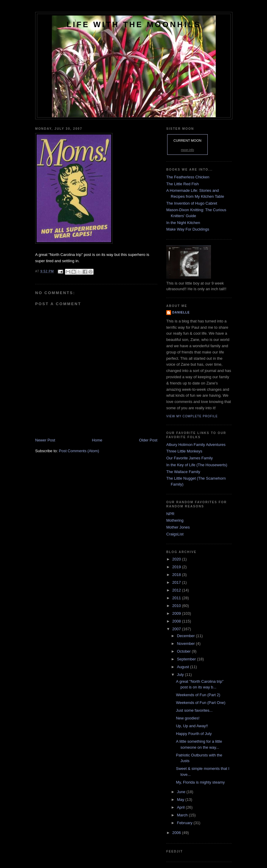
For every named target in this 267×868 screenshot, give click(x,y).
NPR (170, 514)
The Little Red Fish (183, 184)
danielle (181, 312)
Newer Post (45, 440)
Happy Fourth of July (194, 734)
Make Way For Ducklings (188, 229)
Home (97, 440)
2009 (177, 613)
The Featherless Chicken (188, 177)
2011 (177, 598)
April (181, 807)
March (183, 815)
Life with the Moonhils (134, 24)
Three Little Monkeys (184, 451)
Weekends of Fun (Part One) (201, 703)
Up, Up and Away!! (192, 726)
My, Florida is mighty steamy (200, 782)
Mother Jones (178, 527)
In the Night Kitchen (183, 223)
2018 (177, 575)
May (181, 800)
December (187, 636)
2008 (177, 621)
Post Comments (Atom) (79, 451)
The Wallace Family (183, 472)
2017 (177, 582)
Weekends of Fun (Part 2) (198, 695)
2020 (177, 559)
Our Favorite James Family (190, 458)
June (182, 792)
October (184, 651)
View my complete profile (192, 416)
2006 (177, 833)
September (187, 659)
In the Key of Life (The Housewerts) (197, 465)
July (181, 675)
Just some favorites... (194, 710)
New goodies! (188, 718)
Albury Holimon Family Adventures (196, 445)
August (184, 667)
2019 (177, 567)
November (187, 644)
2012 (177, 590)
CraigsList (175, 534)
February (185, 823)
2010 (177, 606)
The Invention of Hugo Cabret (192, 203)
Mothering (175, 520)
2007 (177, 629)
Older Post (148, 440)
